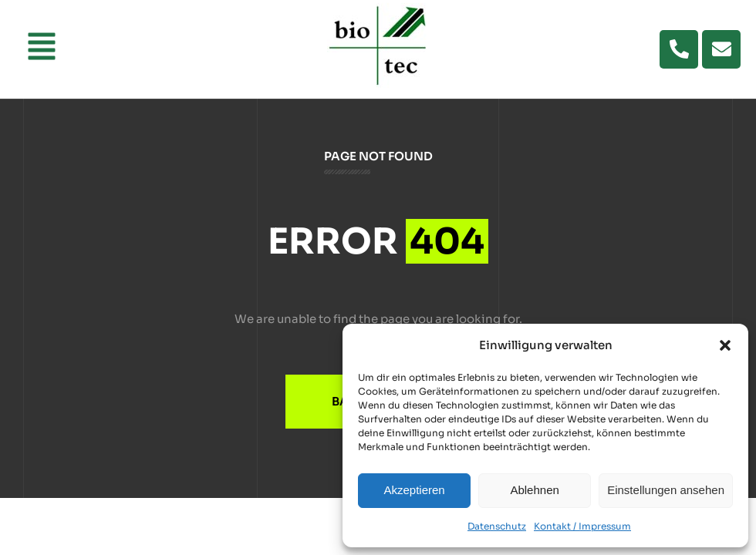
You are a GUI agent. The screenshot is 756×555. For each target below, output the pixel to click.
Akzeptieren (414, 490)
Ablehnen (534, 490)
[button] (725, 345)
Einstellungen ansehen (666, 490)
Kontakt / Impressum (582, 526)
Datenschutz (497, 526)
